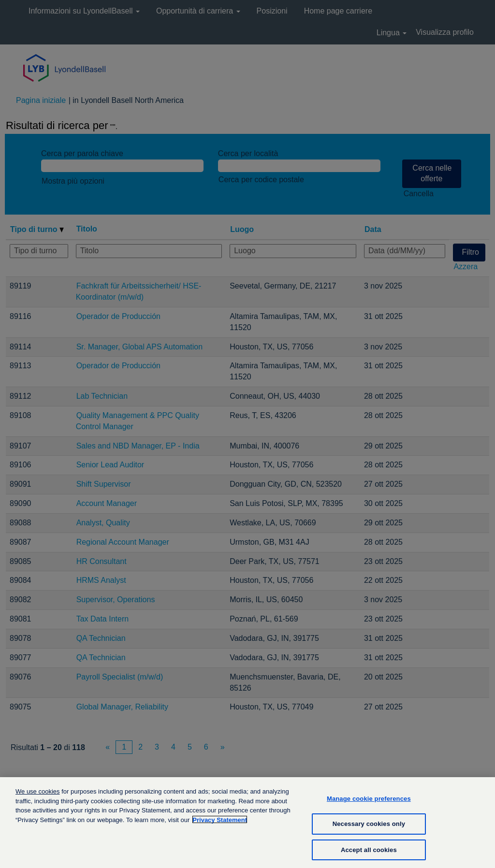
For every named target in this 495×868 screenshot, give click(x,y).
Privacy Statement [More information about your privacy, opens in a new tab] (220, 826)
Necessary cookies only (369, 830)
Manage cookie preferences (369, 805)
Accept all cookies (369, 856)
